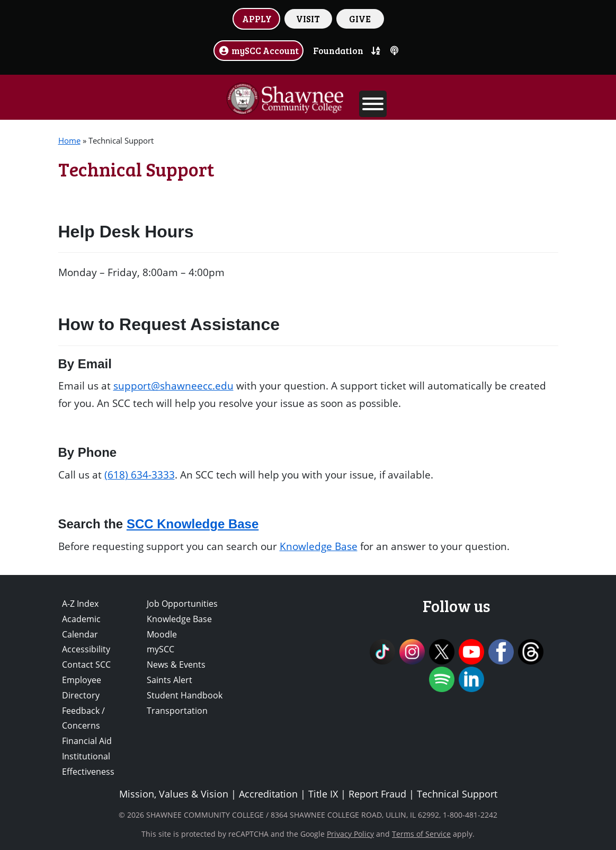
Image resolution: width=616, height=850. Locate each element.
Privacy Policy (350, 834)
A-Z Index (80, 604)
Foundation (338, 50)
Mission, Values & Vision (174, 794)
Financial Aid (87, 741)
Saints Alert (169, 680)
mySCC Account (258, 50)
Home (69, 140)
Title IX (323, 794)
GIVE (360, 19)
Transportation (177, 711)
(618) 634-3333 (140, 475)
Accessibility (86, 649)
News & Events (176, 665)
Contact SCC (86, 665)
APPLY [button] (257, 19)
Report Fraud (377, 794)
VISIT (308, 19)
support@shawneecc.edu (173, 386)
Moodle (162, 634)
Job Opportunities (182, 604)
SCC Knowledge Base (193, 524)
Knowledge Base (319, 546)
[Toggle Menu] (373, 104)
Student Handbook (185, 695)
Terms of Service (421, 834)
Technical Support (457, 794)
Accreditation (268, 794)
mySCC (160, 649)
